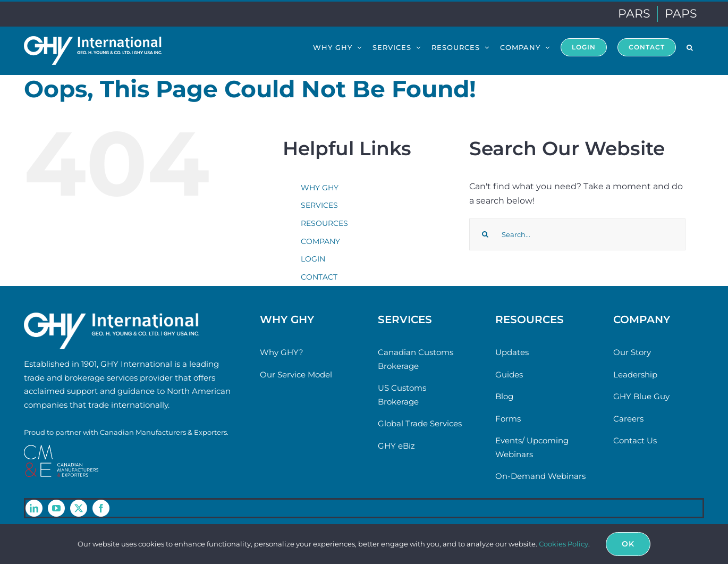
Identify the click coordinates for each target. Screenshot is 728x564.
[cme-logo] (61, 449)
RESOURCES (324, 223)
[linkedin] (34, 508)
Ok (628, 544)
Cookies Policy (564, 544)
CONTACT (319, 277)
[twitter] (79, 508)
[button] (690, 47)
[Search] (485, 234)
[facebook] (101, 508)
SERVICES (319, 205)
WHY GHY (320, 188)
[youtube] (56, 508)
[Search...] (577, 234)
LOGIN (313, 259)
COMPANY (320, 241)
